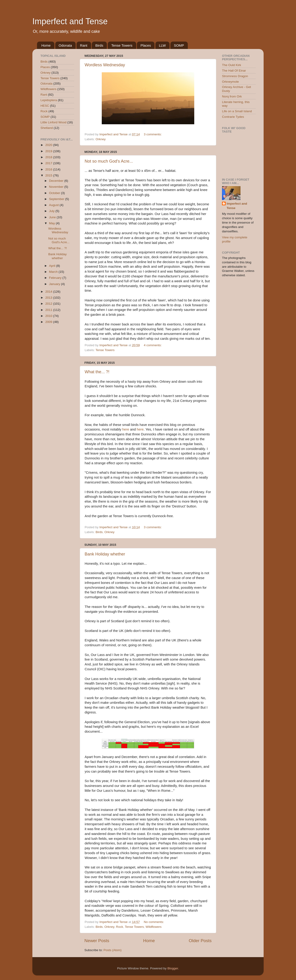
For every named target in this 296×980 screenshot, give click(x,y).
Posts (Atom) (113, 950)
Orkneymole (230, 82)
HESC (45, 106)
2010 (49, 316)
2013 (49, 298)
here (126, 429)
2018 (49, 157)
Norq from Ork (232, 96)
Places (146, 45)
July (52, 211)
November (57, 187)
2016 (49, 169)
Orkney (101, 139)
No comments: (154, 922)
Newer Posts (97, 941)
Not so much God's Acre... (109, 161)
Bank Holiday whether (105, 554)
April (53, 266)
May (52, 223)
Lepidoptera (49, 100)
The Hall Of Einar (234, 71)
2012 (49, 304)
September (57, 199)
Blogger (173, 968)
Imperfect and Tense (70, 21)
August (54, 205)
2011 (49, 310)
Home (46, 45)
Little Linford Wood (53, 122)
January (55, 284)
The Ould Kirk (232, 65)
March (54, 272)
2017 (49, 163)
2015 (49, 175)
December (57, 181)
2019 (49, 151)
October (55, 193)
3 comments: (153, 134)
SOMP (179, 45)
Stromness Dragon (235, 76)
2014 (49, 292)
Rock (120, 927)
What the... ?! (97, 372)
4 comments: (153, 345)
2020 (49, 145)
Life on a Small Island (237, 111)
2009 (49, 322)
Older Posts (200, 941)
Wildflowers (153, 927)
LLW (162, 45)
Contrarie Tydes (233, 117)
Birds (99, 45)
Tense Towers (122, 45)
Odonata (65, 45)
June (53, 217)
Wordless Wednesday (105, 65)
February (56, 278)
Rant (84, 45)
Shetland (47, 128)
